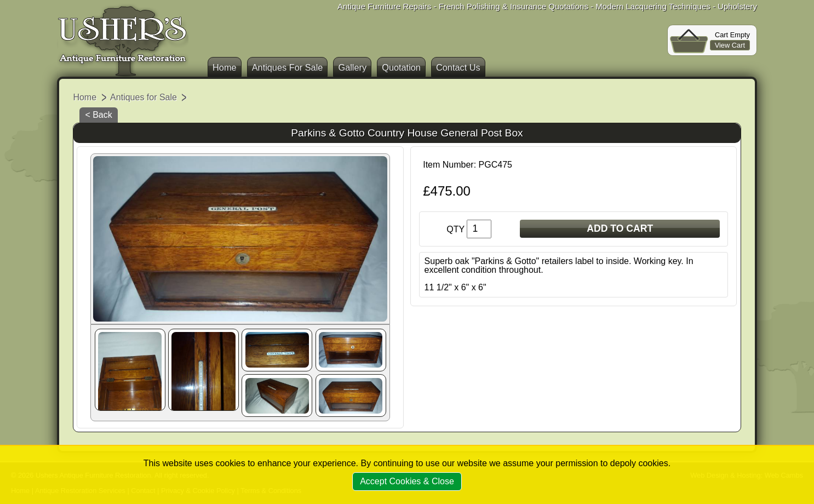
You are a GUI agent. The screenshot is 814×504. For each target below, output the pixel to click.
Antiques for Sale (144, 97)
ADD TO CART (620, 228)
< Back (98, 115)
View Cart (730, 45)
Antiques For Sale (288, 67)
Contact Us (458, 67)
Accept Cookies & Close (407, 481)
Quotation (401, 67)
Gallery (352, 67)
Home (225, 67)
